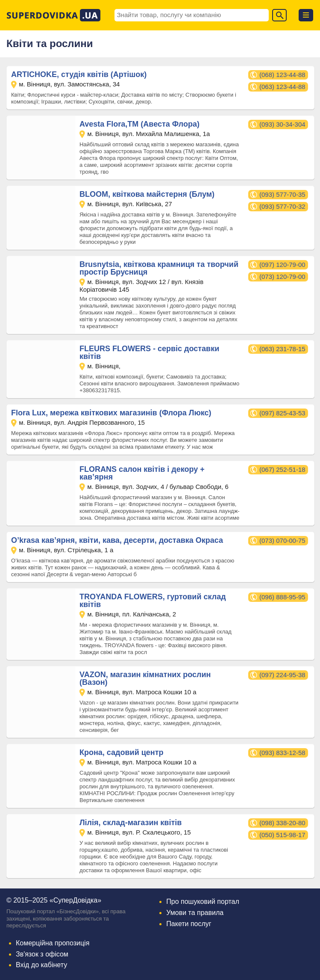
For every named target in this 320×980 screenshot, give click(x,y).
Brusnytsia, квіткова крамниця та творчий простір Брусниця (159, 268)
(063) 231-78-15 (282, 349)
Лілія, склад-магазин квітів (131, 823)
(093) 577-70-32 (282, 206)
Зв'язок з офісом (42, 954)
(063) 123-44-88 (282, 87)
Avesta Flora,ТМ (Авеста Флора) (139, 124)
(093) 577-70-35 (282, 194)
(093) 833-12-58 (282, 753)
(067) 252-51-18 (282, 469)
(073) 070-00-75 (282, 540)
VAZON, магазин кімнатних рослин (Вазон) (145, 678)
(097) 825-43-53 (282, 413)
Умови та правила (195, 913)
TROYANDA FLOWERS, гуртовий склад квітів (153, 601)
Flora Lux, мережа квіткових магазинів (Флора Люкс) (111, 413)
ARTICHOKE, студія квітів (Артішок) (79, 74)
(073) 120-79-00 (282, 277)
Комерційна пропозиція (53, 943)
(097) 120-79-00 (282, 265)
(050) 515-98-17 (282, 835)
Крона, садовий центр (121, 752)
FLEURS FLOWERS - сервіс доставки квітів (149, 352)
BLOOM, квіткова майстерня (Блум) (147, 194)
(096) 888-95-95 (282, 597)
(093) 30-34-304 (282, 124)
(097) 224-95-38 (282, 675)
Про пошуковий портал (203, 902)
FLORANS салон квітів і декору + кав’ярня (142, 473)
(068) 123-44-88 (282, 75)
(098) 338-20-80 (282, 823)
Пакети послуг (189, 924)
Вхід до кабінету (41, 965)
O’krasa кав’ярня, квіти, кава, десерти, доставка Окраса (117, 540)
